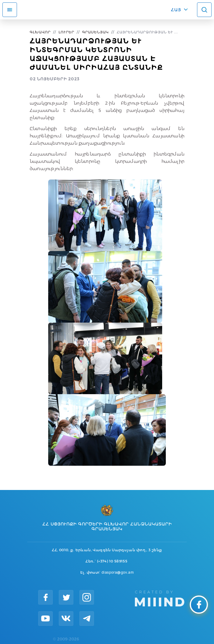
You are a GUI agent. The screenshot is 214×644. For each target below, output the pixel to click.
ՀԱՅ (176, 10)
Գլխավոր (40, 32)
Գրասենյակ (95, 32)
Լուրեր (66, 32)
